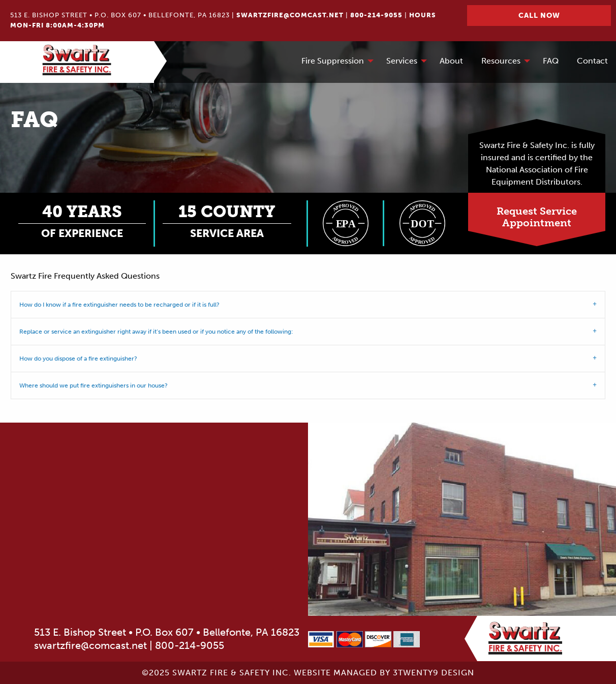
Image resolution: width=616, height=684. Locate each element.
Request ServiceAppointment (537, 217)
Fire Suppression (333, 61)
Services (402, 61)
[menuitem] (335, 62)
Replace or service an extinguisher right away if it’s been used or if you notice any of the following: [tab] (156, 332)
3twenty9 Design (434, 673)
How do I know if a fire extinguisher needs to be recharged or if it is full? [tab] (119, 305)
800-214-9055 (376, 15)
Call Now (539, 15)
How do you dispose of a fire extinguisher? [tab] (78, 359)
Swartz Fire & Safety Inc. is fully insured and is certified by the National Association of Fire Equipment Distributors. (537, 163)
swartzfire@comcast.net (290, 15)
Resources (501, 61)
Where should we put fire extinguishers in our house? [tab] (94, 385)
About (451, 61)
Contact (592, 61)
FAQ (551, 61)
